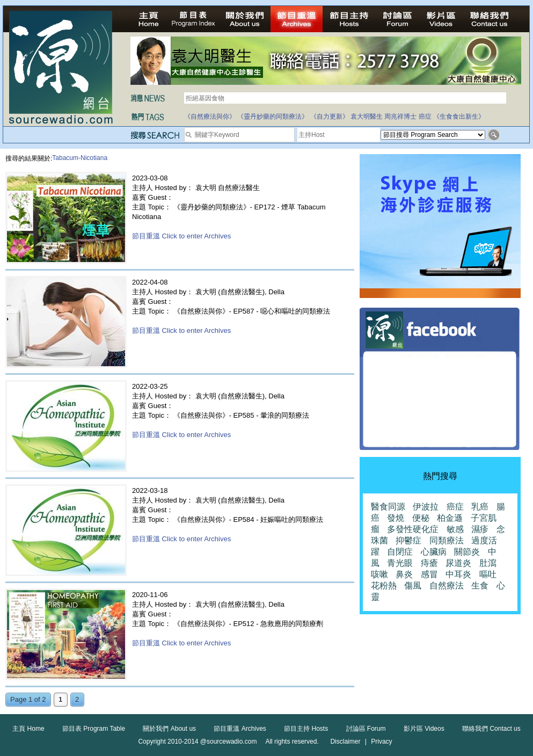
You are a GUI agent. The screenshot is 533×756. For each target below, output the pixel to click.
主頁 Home (28, 729)
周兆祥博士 (400, 117)
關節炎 (467, 552)
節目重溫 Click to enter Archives (181, 236)
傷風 (413, 586)
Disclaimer (345, 742)
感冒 (429, 574)
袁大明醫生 (367, 117)
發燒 (396, 518)
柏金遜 (450, 518)
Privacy (381, 742)
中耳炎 (458, 574)
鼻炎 (404, 574)
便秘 (421, 518)
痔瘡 (429, 563)
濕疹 (480, 529)
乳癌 (480, 507)
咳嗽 (379, 574)
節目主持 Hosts (306, 729)
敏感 (455, 529)
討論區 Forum (366, 729)
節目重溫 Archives (240, 729)
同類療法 (447, 540)
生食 (480, 586)
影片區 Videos (424, 729)
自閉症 (400, 552)
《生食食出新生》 (459, 117)
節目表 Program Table (94, 729)
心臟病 (434, 552)
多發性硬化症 (413, 529)
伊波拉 (426, 507)
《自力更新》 (330, 117)
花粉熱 (384, 586)
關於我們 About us (169, 729)
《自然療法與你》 (210, 117)
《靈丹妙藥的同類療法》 (273, 117)
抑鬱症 (408, 540)
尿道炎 (458, 563)
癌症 (425, 117)
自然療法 (447, 586)
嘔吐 (488, 574)
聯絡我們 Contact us (491, 729)
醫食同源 (388, 507)
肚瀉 (488, 563)
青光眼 (400, 563)
